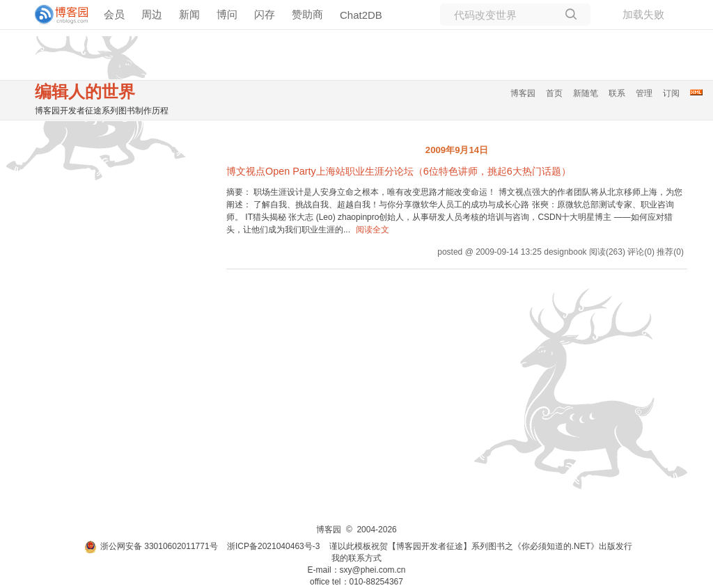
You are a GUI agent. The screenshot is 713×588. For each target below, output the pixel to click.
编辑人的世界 (85, 92)
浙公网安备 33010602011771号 (151, 546)
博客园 (523, 93)
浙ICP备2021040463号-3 (273, 546)
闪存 (265, 14)
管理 (644, 93)
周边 (152, 14)
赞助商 (307, 14)
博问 (227, 14)
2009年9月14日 (457, 150)
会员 (114, 14)
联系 (617, 93)
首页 (554, 93)
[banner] (56, 15)
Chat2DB (361, 15)
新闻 (189, 14)
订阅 (671, 93)
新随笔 (586, 93)
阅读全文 (373, 230)
